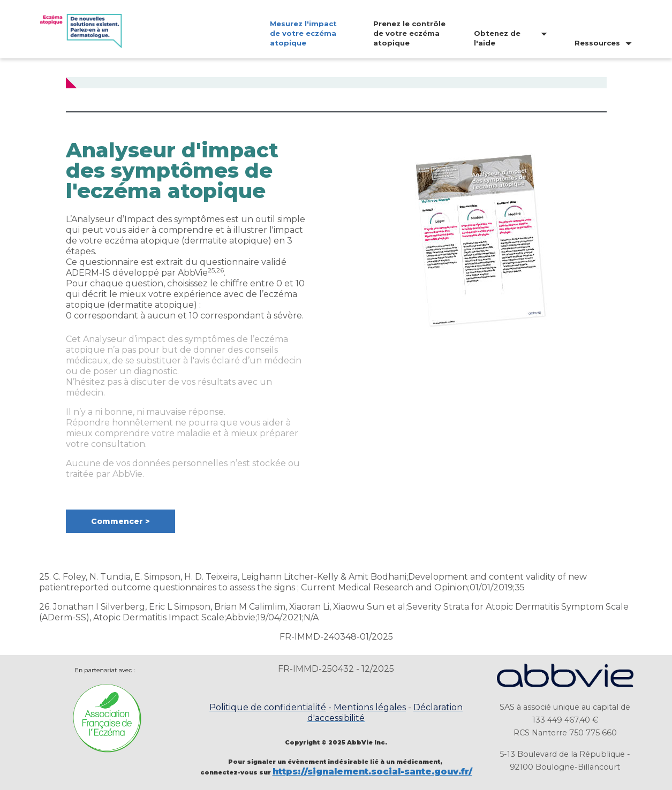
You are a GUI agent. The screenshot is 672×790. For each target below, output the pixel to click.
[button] (120, 521)
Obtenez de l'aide (497, 38)
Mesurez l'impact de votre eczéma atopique (303, 33)
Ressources (597, 43)
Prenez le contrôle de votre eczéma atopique (409, 33)
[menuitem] (296, 33)
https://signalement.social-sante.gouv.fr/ (372, 772)
